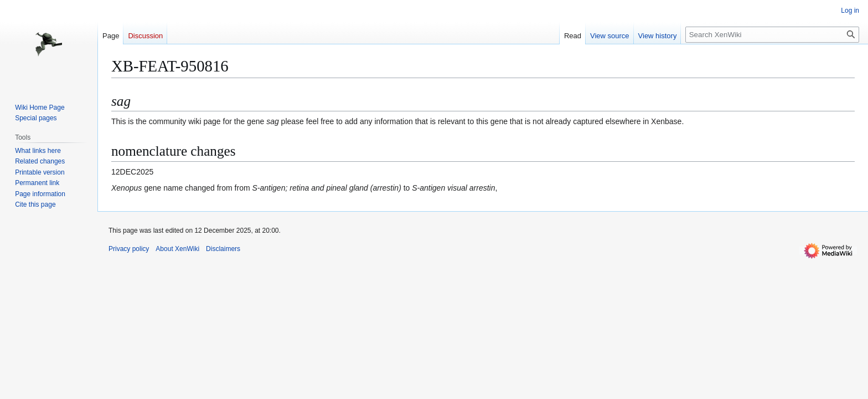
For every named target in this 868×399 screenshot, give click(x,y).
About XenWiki (177, 249)
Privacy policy (129, 249)
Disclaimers (223, 249)
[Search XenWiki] (772, 35)
